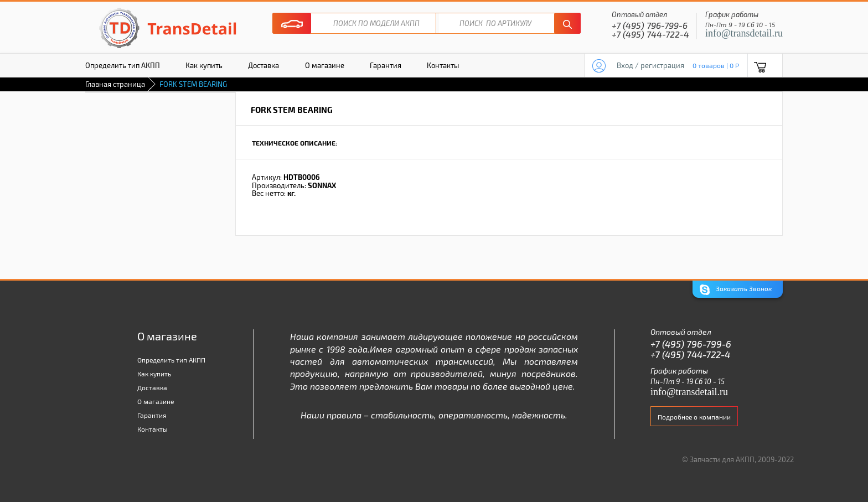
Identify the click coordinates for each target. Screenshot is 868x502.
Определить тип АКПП (123, 65)
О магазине (325, 65)
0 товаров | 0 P (716, 65)
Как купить (204, 65)
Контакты (443, 65)
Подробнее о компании (694, 417)
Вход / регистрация (650, 65)
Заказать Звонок (736, 290)
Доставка (263, 65)
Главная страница (115, 84)
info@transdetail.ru (744, 33)
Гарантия (386, 65)
